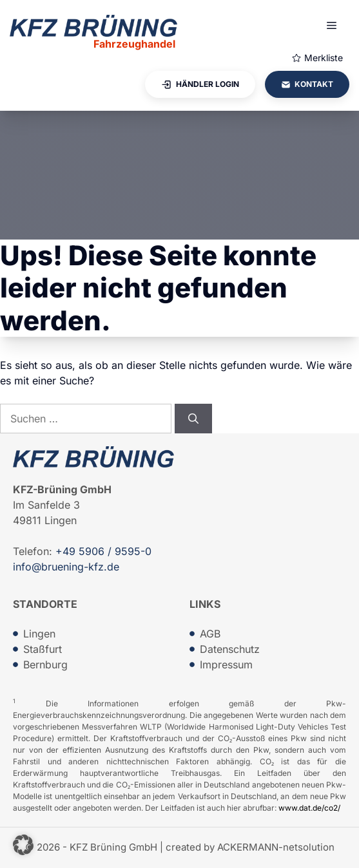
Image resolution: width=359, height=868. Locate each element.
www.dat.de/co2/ (309, 808)
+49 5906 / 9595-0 (103, 551)
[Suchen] (193, 419)
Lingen (39, 634)
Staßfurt (43, 649)
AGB (210, 634)
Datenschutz (230, 649)
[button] (23, 845)
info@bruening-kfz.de (66, 567)
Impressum (226, 665)
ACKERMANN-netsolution (276, 847)
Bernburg (45, 665)
